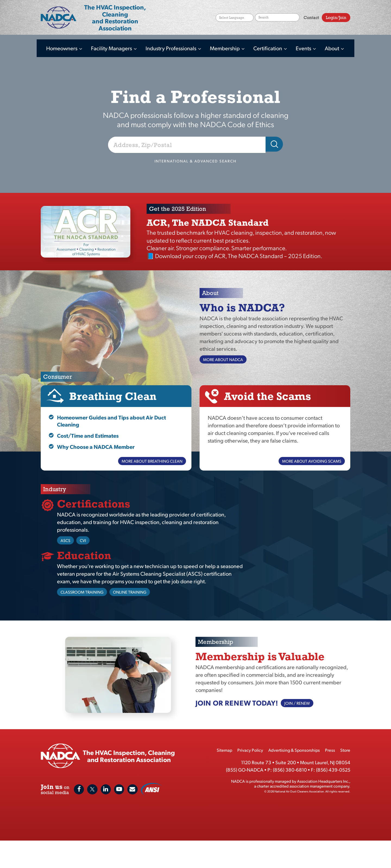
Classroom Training (82, 592)
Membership (225, 48)
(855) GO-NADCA (245, 770)
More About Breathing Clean (152, 461)
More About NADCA (223, 359)
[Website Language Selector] (235, 20)
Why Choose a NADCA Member (96, 447)
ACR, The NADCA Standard (208, 223)
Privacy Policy (250, 750)
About (332, 48)
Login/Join (336, 20)
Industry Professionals (171, 48)
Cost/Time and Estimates (88, 435)
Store (345, 750)
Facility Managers (112, 48)
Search (295, 20)
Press (330, 750)
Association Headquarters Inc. (323, 781)
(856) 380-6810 (290, 770)
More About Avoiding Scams (312, 461)
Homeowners (62, 48)
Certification (268, 48)
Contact (311, 20)
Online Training (130, 592)
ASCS (65, 540)
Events (304, 48)
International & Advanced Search (195, 161)
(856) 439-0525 (333, 770)
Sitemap (224, 750)
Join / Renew (297, 703)
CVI (83, 540)
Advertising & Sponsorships (294, 750)
